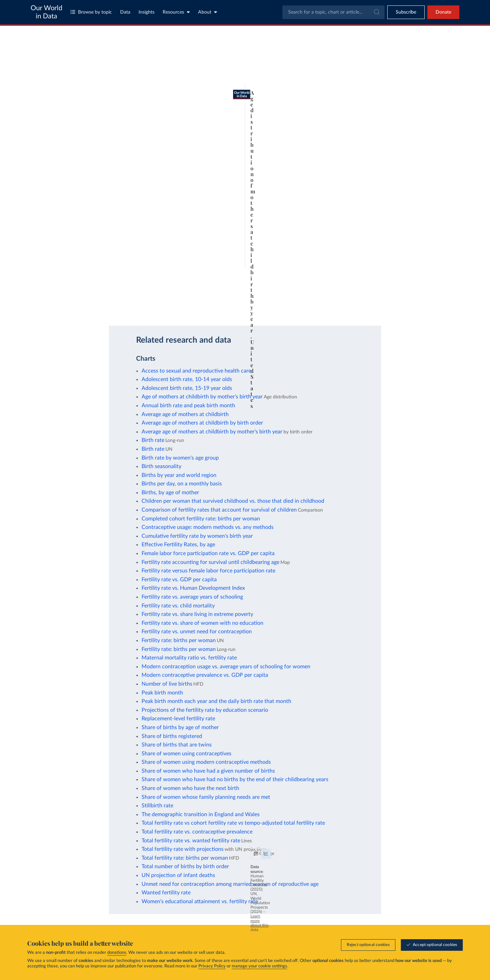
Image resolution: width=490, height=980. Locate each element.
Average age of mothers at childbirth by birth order (202, 423)
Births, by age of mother (170, 493)
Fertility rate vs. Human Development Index (193, 588)
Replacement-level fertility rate (178, 719)
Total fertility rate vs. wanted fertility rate (191, 841)
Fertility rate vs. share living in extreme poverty (197, 614)
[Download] (308, 307)
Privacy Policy (212, 967)
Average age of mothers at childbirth (185, 414)
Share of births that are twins (177, 745)
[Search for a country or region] (396, 56)
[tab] (64, 69)
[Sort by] (390, 72)
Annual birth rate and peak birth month (188, 406)
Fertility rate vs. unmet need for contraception (197, 632)
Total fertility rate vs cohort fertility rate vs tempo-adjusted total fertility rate (233, 823)
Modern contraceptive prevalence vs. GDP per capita (205, 675)
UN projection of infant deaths (178, 875)
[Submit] (376, 12)
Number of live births (167, 684)
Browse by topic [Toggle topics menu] (91, 12)
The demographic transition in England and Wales (201, 814)
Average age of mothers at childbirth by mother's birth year (212, 432)
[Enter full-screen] (335, 307)
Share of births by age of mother (180, 727)
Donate (443, 12)
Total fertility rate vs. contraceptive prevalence (197, 832)
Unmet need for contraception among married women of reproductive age (230, 884)
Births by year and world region (179, 475)
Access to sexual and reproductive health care (196, 371)
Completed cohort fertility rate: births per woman (201, 519)
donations (117, 953)
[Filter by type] (396, 88)
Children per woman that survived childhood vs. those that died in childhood (233, 501)
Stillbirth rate (157, 806)
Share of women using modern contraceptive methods (206, 762)
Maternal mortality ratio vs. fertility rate (189, 658)
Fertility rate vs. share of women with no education (202, 623)
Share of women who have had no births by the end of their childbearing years (235, 779)
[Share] (321, 307)
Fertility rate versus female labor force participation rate (208, 571)
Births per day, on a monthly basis (182, 484)
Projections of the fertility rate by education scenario (205, 710)
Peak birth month (162, 693)
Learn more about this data (247, 303)
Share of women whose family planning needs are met (206, 797)
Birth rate (153, 440)
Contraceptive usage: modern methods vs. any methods (208, 527)
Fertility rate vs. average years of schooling (192, 597)
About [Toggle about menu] (208, 12)
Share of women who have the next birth (190, 788)
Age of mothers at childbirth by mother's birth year (202, 397)
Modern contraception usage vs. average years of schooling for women (226, 667)
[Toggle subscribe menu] (406, 12)
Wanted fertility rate (166, 893)
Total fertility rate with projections (183, 849)
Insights (146, 12)
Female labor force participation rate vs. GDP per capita (208, 553)
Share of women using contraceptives (186, 754)
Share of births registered (172, 736)
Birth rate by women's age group (180, 458)
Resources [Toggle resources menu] (176, 12)
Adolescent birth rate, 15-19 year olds (187, 388)
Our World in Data (46, 12)
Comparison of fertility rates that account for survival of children (219, 510)
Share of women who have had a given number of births (208, 771)
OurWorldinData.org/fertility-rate (79, 310)
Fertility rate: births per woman (179, 640)
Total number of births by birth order (185, 866)
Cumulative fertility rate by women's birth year (197, 536)
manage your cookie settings (259, 967)
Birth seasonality (161, 466)
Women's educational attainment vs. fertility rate (200, 901)
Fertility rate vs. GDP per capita (179, 580)
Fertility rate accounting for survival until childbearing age (210, 562)
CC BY (117, 310)
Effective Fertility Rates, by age (178, 545)
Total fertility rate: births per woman (185, 858)
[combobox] (333, 12)
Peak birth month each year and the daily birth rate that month (216, 701)
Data (125, 12)
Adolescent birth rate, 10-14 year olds (187, 379)
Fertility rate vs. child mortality (178, 606)
